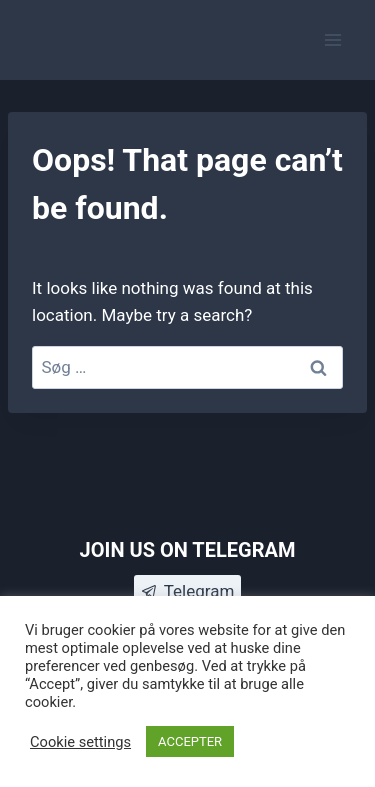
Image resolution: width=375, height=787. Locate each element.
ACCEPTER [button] (190, 741)
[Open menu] (332, 39)
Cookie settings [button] (80, 742)
